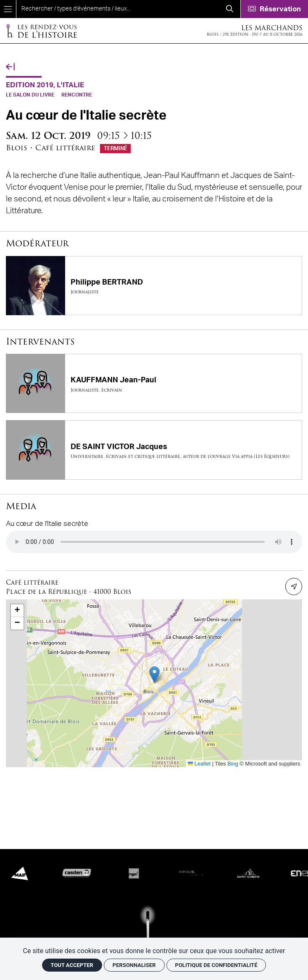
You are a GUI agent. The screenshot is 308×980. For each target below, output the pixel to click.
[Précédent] (10, 67)
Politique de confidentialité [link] (216, 965)
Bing (233, 764)
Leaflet (199, 764)
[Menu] (8, 9)
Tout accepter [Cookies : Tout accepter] (72, 965)
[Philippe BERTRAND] (154, 286)
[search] (118, 9)
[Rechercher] (230, 9)
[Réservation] (274, 9)
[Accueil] (41, 30)
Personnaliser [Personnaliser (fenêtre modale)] (134, 965)
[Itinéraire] (294, 586)
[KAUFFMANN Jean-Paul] (154, 383)
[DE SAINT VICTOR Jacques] (154, 450)
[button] (154, 675)
